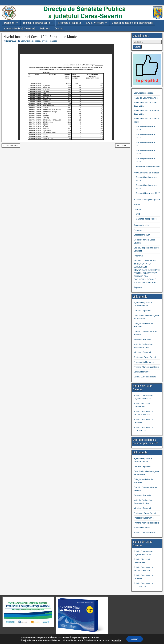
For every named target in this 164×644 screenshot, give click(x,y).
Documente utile (141, 225)
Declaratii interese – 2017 (148, 193)
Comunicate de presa (30, 41)
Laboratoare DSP (142, 235)
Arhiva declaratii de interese (146, 173)
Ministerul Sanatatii (142, 352)
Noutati (137, 204)
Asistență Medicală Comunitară (20, 29)
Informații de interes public (36, 23)
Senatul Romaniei (142, 372)
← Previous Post (11, 146)
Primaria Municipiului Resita (146, 367)
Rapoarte (138, 287)
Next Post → (123, 146)
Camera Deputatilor (143, 310)
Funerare (138, 230)
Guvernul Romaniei (142, 339)
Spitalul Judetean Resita (145, 377)
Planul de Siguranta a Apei (146, 98)
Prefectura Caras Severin (145, 357)
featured (53, 41)
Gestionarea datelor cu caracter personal (133, 23)
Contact (59, 29)
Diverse (45, 41)
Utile (138, 214)
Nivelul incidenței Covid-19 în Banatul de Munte (40, 37)
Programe (138, 256)
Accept (135, 639)
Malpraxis (45, 29)
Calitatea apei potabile (146, 219)
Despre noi (10, 23)
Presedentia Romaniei (144, 362)
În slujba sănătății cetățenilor (147, 200)
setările (117, 640)
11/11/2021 (11, 41)
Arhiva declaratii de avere (148, 166)
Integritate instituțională (70, 23)
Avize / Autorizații (95, 23)
